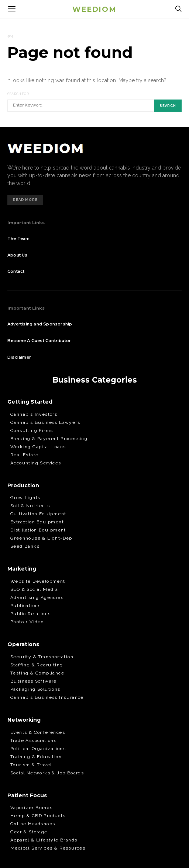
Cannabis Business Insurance (47, 697)
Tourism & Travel (31, 765)
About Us (18, 255)
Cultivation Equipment (38, 514)
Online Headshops (33, 824)
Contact (16, 271)
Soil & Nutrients (30, 506)
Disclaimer (19, 357)
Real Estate (24, 455)
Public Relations (30, 614)
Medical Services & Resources (48, 848)
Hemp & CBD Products (38, 816)
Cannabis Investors (34, 414)
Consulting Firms (32, 430)
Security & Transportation (42, 657)
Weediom (94, 9)
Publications (26, 606)
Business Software (34, 681)
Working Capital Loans (38, 447)
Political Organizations (38, 749)
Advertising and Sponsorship (40, 324)
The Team (19, 238)
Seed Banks (25, 546)
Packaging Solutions (35, 689)
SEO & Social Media (34, 589)
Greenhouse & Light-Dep (41, 538)
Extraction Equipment (37, 522)
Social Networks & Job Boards (47, 773)
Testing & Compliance (37, 673)
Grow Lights (25, 498)
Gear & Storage (29, 832)
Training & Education (36, 757)
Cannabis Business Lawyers (45, 422)
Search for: (18, 94)
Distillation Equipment (38, 530)
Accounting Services (36, 463)
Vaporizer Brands (31, 808)
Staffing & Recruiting (37, 665)
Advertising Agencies (37, 597)
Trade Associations (33, 740)
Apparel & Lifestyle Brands (44, 840)
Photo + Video (27, 622)
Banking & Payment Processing (49, 439)
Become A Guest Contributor (39, 341)
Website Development (38, 581)
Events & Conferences (38, 732)
